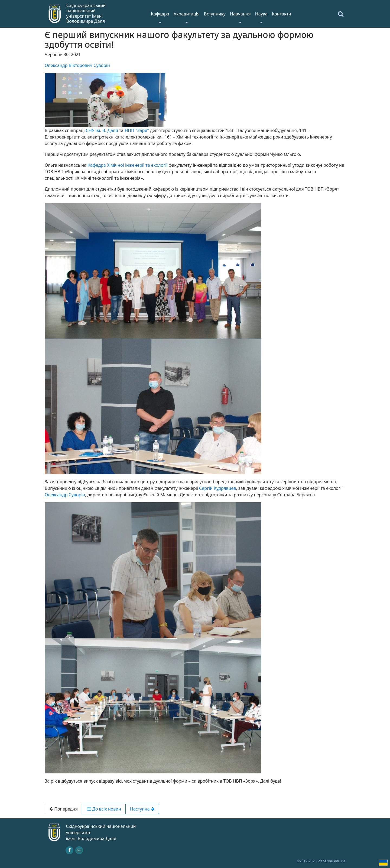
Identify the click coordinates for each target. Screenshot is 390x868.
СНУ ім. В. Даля (102, 130)
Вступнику (215, 14)
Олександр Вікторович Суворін (77, 65)
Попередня (64, 809)
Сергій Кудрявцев (217, 488)
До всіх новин (104, 809)
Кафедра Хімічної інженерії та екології (127, 165)
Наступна (142, 809)
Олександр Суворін (65, 495)
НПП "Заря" (137, 130)
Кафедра (160, 14)
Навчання (240, 14)
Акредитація (187, 14)
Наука (261, 14)
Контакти (282, 14)
